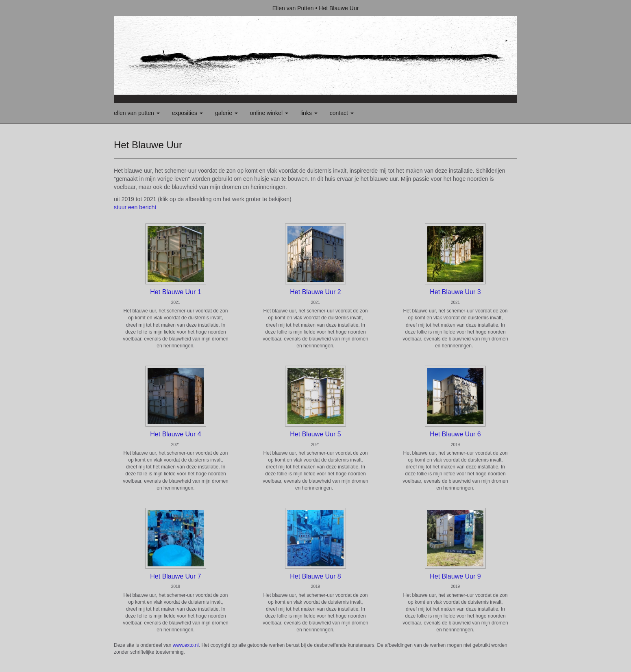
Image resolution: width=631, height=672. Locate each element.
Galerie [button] (226, 113)
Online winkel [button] (269, 113)
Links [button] (309, 113)
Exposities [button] (187, 113)
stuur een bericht (135, 207)
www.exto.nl (186, 645)
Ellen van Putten (293, 8)
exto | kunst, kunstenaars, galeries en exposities (137, 8)
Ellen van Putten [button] (137, 113)
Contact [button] (342, 113)
